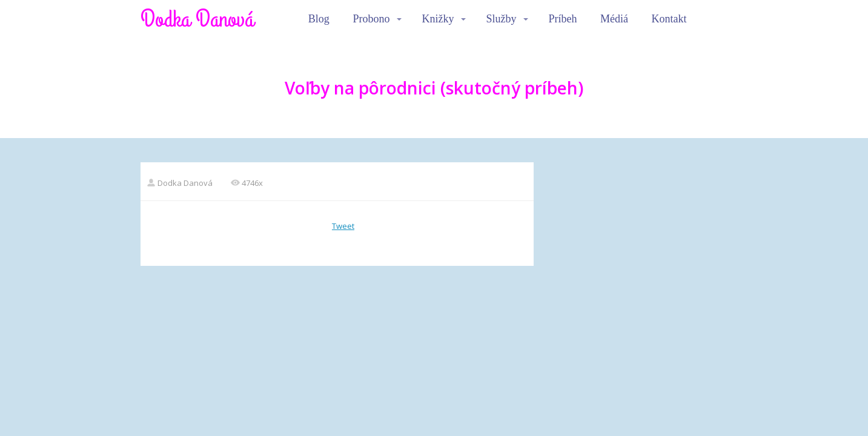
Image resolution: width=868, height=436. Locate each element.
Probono (371, 19)
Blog (319, 19)
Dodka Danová (197, 19)
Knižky (438, 19)
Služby (501, 19)
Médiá (614, 19)
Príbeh (562, 19)
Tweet (343, 226)
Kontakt (669, 19)
